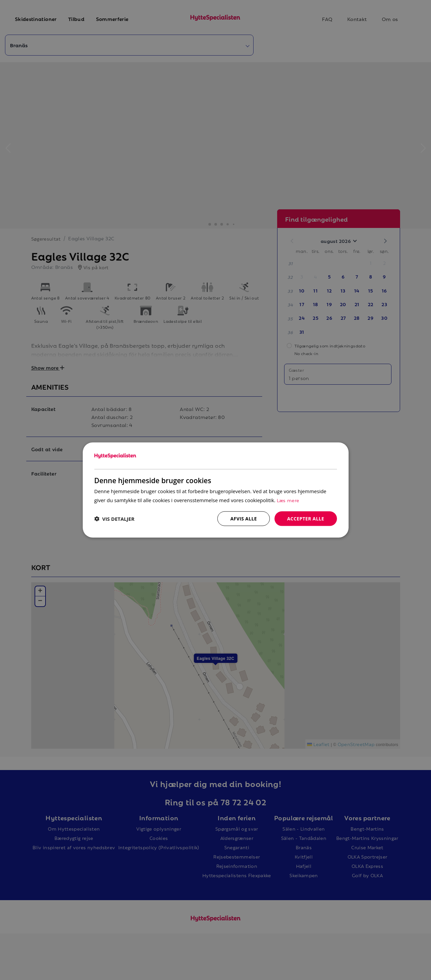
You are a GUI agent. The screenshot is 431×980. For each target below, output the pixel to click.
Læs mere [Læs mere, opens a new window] (288, 500)
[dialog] (216, 490)
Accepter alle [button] (306, 518)
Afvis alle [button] (244, 518)
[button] (114, 519)
